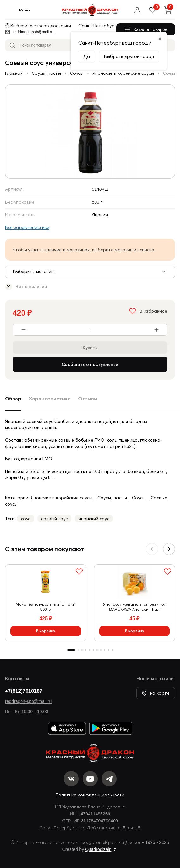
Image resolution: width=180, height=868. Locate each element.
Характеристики (50, 399)
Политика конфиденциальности (90, 795)
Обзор (13, 399)
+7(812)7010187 (24, 691)
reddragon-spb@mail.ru (28, 701)
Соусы (77, 73)
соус (26, 519)
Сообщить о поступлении (90, 364)
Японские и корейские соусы (123, 73)
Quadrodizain (98, 849)
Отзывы (88, 399)
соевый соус (54, 519)
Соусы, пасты (46, 73)
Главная (14, 73)
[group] (90, 131)
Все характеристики (27, 227)
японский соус (94, 519)
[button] (169, 549)
